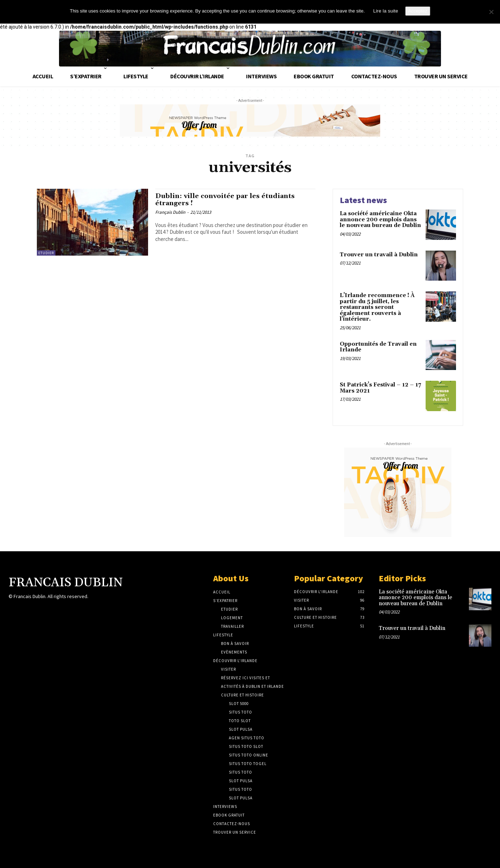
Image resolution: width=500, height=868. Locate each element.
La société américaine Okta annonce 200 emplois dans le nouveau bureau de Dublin (380, 220)
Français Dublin (170, 214)
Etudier (46, 253)
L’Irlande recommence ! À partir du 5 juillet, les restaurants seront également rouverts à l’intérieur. (377, 307)
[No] (491, 12)
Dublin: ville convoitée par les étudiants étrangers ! (233, 201)
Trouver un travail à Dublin (379, 255)
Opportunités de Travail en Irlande (378, 347)
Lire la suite (386, 11)
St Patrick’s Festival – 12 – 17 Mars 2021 (380, 388)
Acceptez (418, 11)
